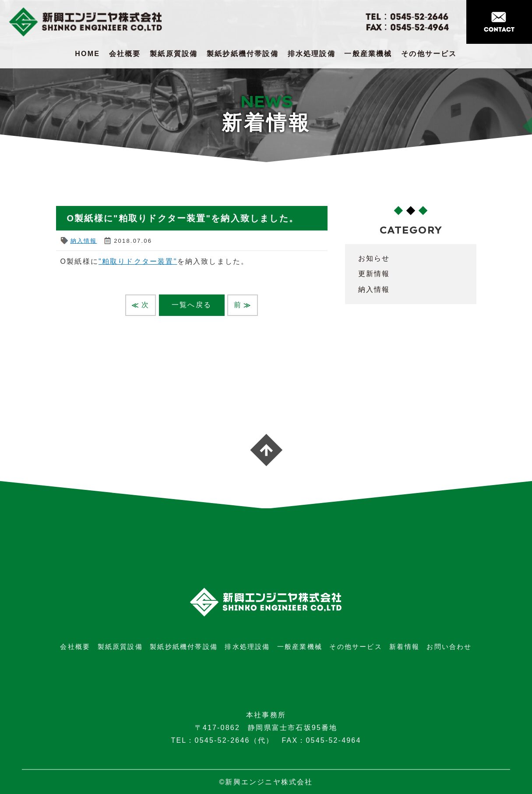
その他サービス (429, 54)
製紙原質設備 (174, 54)
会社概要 (125, 54)
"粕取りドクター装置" (138, 261)
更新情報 (374, 274)
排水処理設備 (312, 54)
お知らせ (374, 258)
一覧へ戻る (192, 305)
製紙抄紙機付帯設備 (243, 54)
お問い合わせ (449, 647)
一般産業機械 (368, 54)
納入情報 (84, 241)
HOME (87, 54)
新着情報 (404, 647)
